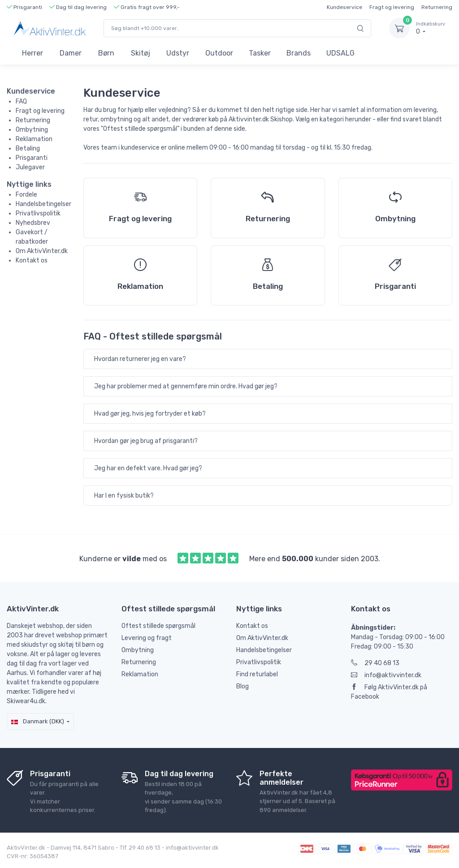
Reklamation (34, 139)
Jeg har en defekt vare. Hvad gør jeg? (148, 468)
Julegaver (30, 167)
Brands (299, 53)
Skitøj (141, 53)
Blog (242, 686)
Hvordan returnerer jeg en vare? (140, 359)
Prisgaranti (32, 158)
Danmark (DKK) (38, 721)
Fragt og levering (392, 7)
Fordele (26, 195)
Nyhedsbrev (33, 223)
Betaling (28, 148)
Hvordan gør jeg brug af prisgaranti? (146, 441)
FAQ (21, 101)
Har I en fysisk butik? (124, 496)
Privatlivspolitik (38, 213)
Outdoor (219, 53)
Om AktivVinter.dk (42, 251)
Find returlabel (257, 674)
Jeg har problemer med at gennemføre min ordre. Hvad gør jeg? (186, 386)
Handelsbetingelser (43, 204)
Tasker (260, 53)
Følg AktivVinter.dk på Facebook (389, 692)
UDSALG (340, 53)
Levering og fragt (147, 638)
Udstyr (178, 53)
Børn (106, 53)
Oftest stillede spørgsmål (158, 626)
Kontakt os (32, 260)
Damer (71, 53)
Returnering (437, 7)
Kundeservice (344, 7)
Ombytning (32, 130)
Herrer (32, 53)
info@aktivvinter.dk (386, 675)
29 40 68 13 (375, 663)
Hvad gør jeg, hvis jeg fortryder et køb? (150, 414)
